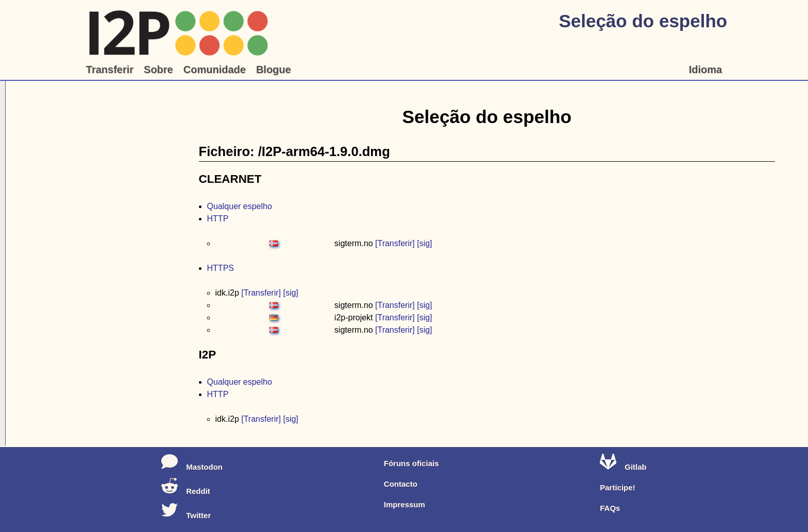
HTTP (218, 219)
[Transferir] (395, 243)
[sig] (424, 243)
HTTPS (221, 268)
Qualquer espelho (240, 206)
